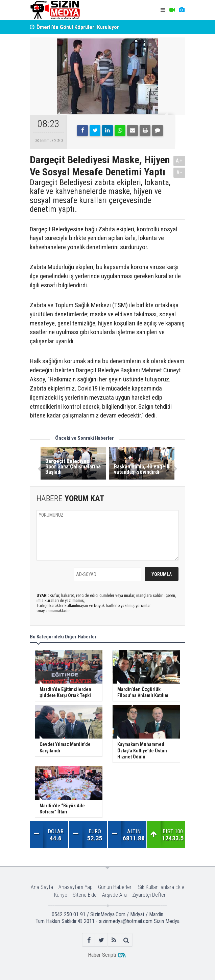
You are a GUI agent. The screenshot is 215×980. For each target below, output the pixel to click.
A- (180, 172)
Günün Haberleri (115, 887)
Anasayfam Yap (76, 887)
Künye (61, 895)
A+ (179, 161)
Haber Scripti (102, 955)
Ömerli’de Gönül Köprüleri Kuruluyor (78, 27)
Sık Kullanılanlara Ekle (161, 887)
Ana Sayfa (42, 887)
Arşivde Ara (114, 895)
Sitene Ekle (85, 895)
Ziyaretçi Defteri (149, 895)
